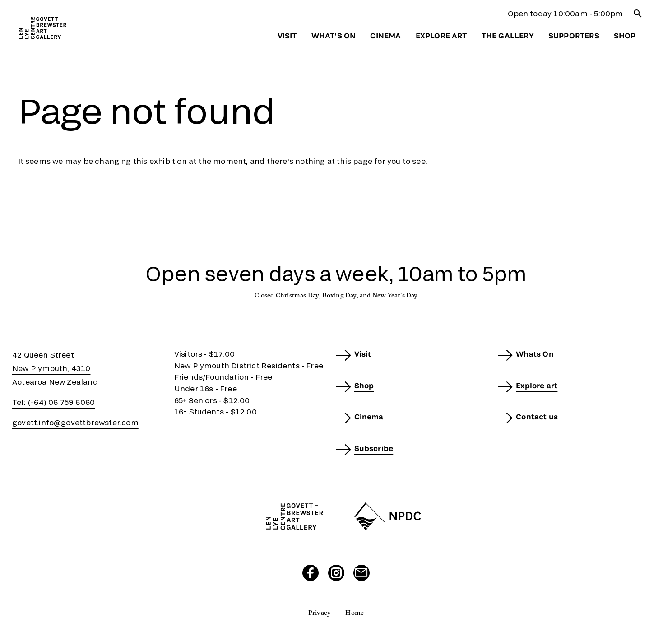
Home (355, 613)
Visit (287, 35)
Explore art (441, 35)
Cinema (385, 35)
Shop (625, 35)
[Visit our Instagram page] (336, 573)
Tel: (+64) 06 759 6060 (53, 402)
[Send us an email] (361, 573)
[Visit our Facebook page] (311, 573)
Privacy (320, 613)
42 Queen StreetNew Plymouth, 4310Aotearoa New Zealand (55, 368)
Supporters (574, 35)
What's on (334, 35)
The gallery (508, 35)
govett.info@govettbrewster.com (75, 422)
